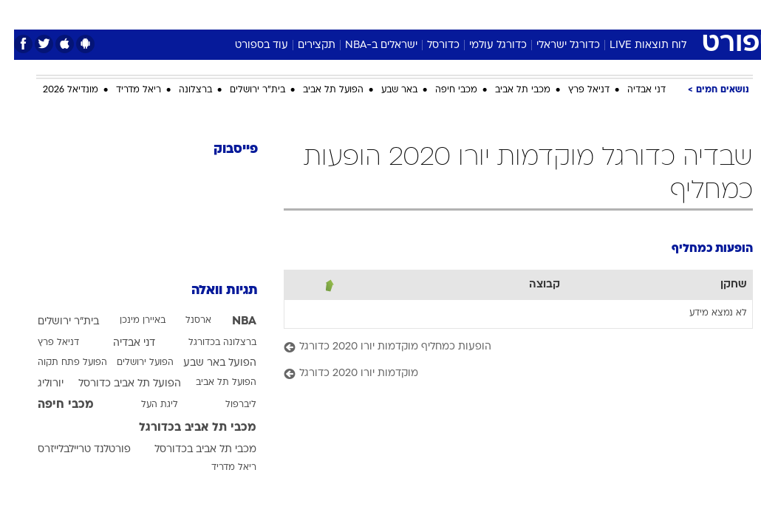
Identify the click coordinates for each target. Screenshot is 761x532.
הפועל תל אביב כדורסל (116, 384)
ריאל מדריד (124, 90)
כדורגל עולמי (484, 45)
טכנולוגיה (267, 14)
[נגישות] (20, 14)
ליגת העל (146, 405)
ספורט (570, 14)
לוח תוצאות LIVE (634, 45)
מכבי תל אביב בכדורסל (191, 450)
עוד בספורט (248, 45)
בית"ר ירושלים (243, 90)
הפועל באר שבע (206, 363)
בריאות (365, 14)
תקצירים (303, 45)
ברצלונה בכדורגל (208, 343)
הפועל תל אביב (319, 90)
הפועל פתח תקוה (58, 363)
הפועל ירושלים (131, 363)
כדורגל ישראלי (554, 45)
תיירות (318, 14)
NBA (230, 321)
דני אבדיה (632, 90)
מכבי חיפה (442, 90)
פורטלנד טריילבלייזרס (70, 450)
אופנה (217, 14)
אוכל (407, 14)
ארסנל (184, 321)
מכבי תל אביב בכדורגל (184, 428)
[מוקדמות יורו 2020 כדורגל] (504, 374)
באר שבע (385, 90)
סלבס (482, 14)
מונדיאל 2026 (57, 90)
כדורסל (429, 45)
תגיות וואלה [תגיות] (211, 291)
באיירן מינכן (129, 321)
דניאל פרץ (575, 90)
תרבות (525, 14)
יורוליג (37, 384)
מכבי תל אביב (509, 90)
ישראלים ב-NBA (367, 45)
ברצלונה (181, 90)
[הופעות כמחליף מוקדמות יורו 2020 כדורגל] (504, 348)
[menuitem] (607, 14)
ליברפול (227, 405)
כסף (444, 14)
